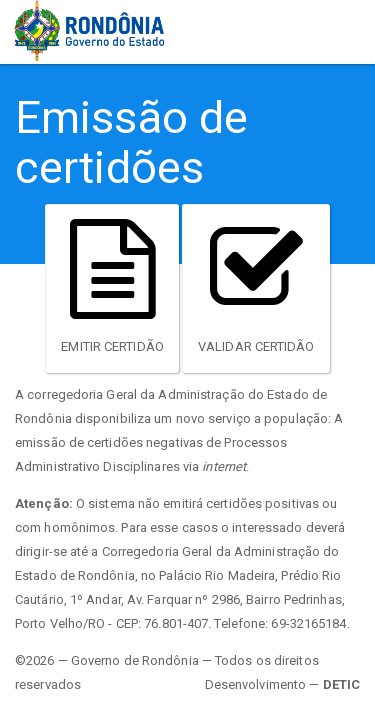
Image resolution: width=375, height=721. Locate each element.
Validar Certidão (256, 287)
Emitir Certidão (112, 287)
